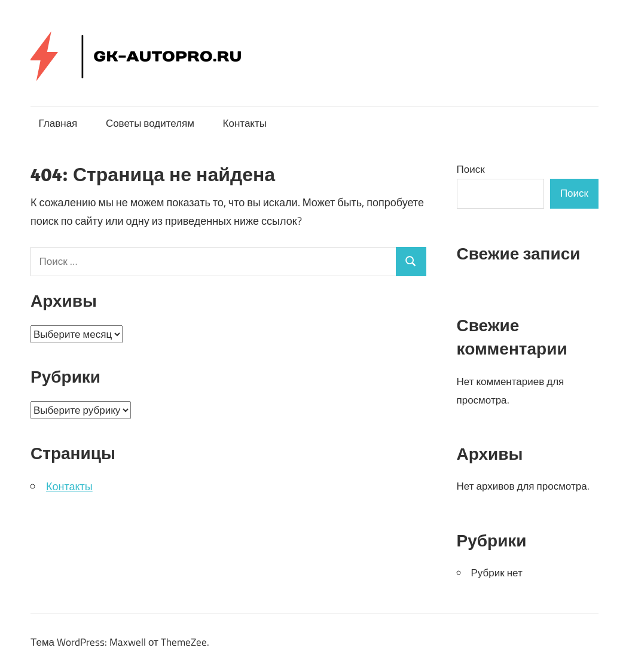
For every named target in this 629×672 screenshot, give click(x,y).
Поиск (471, 169)
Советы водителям (150, 123)
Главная (58, 123)
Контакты (245, 123)
